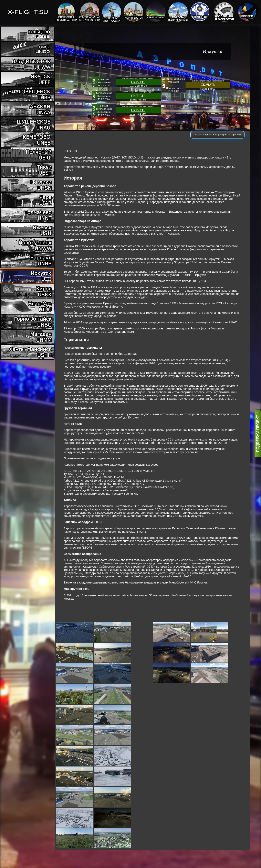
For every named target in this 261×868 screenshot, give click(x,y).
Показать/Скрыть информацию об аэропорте (217, 135)
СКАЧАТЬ (138, 82)
